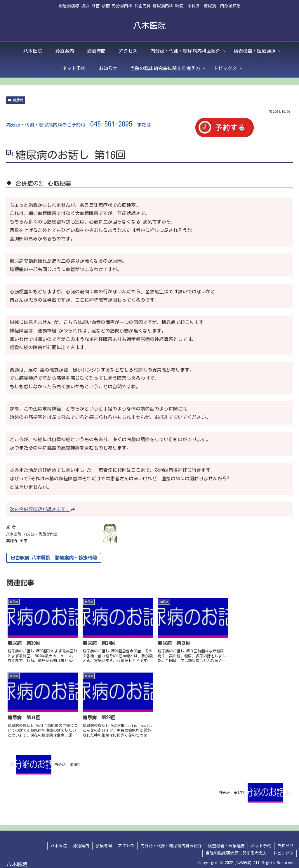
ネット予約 (261, 842)
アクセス (126, 842)
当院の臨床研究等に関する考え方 (236, 850)
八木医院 (59, 842)
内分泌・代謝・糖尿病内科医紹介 (171, 842)
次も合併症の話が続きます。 (42, 509)
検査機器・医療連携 (226, 842)
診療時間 (104, 842)
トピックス (283, 850)
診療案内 (81, 842)
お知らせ (286, 842)
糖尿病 (16, 100)
